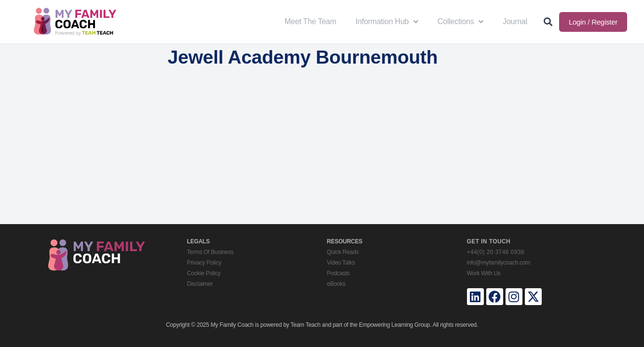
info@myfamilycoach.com (499, 263)
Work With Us (484, 273)
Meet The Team (310, 21)
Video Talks (341, 263)
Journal (515, 21)
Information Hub (387, 22)
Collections (460, 22)
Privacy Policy (204, 263)
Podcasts (338, 273)
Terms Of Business (210, 252)
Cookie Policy (204, 273)
